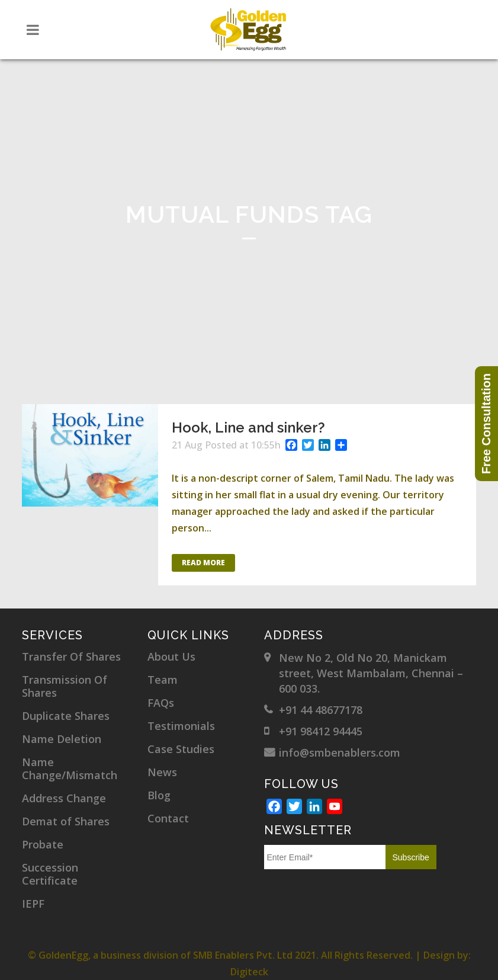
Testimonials (181, 726)
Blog (159, 795)
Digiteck (249, 972)
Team (163, 680)
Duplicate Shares (66, 716)
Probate (43, 844)
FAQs (161, 703)
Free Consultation (486, 424)
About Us (171, 656)
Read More (203, 563)
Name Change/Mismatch (70, 768)
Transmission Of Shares (65, 686)
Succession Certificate (50, 874)
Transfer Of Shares (71, 656)
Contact (168, 818)
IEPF (33, 904)
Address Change (64, 798)
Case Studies (181, 749)
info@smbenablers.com (340, 752)
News (162, 772)
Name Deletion (62, 739)
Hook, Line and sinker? (248, 427)
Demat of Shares (66, 821)
